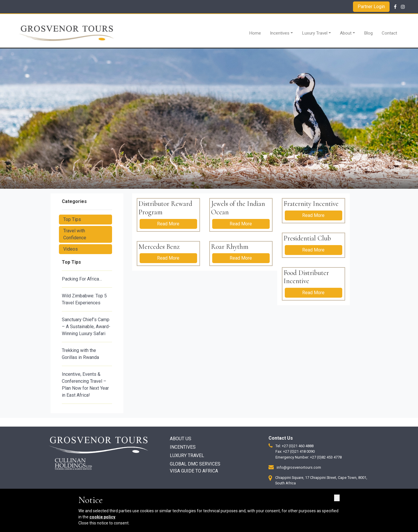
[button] (337, 498)
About (346, 33)
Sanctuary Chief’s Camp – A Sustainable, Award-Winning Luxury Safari (86, 327)
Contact (389, 33)
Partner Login (371, 7)
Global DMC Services (195, 464)
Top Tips (72, 219)
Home (255, 33)
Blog (368, 33)
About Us (181, 439)
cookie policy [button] (102, 517)
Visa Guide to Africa (194, 471)
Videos (71, 249)
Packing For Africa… (82, 279)
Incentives (280, 33)
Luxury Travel (315, 33)
